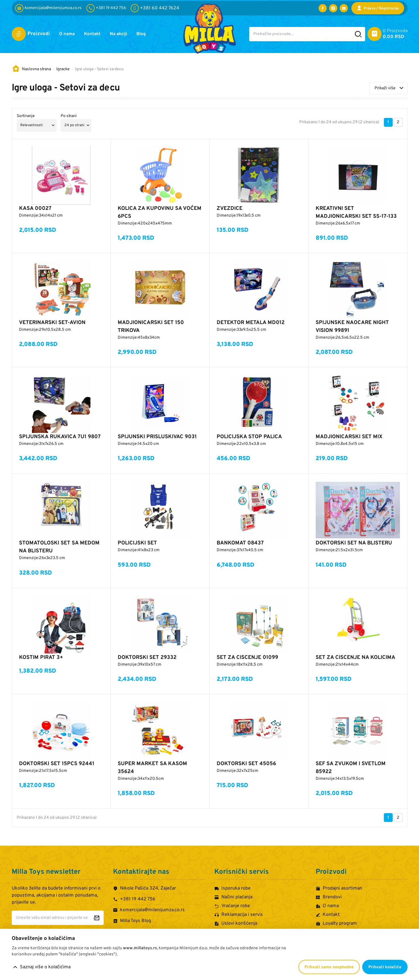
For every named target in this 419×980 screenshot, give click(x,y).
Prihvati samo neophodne (329, 967)
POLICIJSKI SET (137, 543)
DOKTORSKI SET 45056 (246, 764)
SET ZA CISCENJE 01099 (247, 658)
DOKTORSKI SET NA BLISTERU (354, 543)
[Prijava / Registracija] (378, 8)
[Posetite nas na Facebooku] (323, 8)
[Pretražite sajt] (358, 34)
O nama (68, 34)
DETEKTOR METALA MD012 (251, 323)
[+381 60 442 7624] (155, 8)
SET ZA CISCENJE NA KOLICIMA (355, 658)
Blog (149, 34)
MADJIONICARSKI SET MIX (349, 437)
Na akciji (124, 34)
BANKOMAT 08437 (240, 543)
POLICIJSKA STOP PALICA (249, 437)
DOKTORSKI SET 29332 (147, 658)
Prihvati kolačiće (385, 967)
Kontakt (95, 34)
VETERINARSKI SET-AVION (52, 323)
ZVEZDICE (230, 209)
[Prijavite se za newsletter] (96, 918)
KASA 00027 (35, 209)
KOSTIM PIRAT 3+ (41, 658)
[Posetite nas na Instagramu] (333, 8)
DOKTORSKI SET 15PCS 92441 (57, 764)
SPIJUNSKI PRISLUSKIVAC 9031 (157, 437)
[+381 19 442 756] (107, 8)
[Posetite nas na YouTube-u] (344, 8)
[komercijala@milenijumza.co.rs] (50, 8)
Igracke (63, 69)
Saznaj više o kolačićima (45, 967)
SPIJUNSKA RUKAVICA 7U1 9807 (60, 437)
